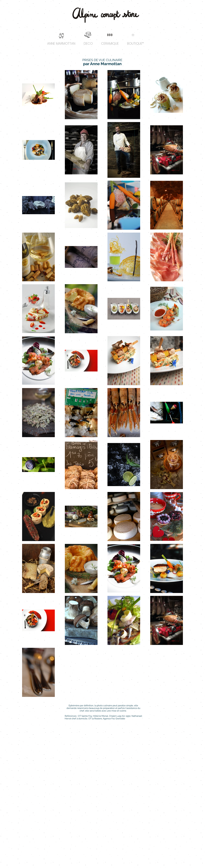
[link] (134, 35)
